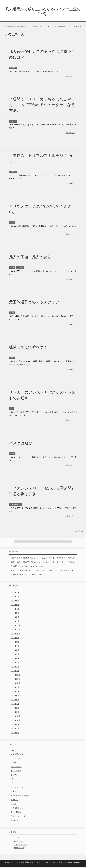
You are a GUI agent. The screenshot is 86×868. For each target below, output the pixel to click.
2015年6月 (15, 734)
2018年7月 (15, 597)
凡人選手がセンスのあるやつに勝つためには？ (29, 567)
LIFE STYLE (16, 751)
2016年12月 (15, 676)
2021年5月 (15, 593)
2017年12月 (15, 626)
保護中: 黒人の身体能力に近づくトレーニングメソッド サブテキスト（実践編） (43, 559)
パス (12, 410)
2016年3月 (15, 705)
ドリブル (13, 173)
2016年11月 (15, 680)
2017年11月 (15, 630)
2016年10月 (15, 684)
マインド (14, 792)
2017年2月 (15, 668)
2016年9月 (15, 688)
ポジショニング (17, 788)
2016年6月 (15, 696)
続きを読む (71, 77)
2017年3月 (15, 663)
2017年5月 (15, 655)
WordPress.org (19, 849)
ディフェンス (16, 768)
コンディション (17, 759)
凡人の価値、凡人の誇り (30, 258)
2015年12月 (15, 717)
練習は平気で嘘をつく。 (30, 348)
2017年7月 (15, 647)
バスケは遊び (21, 444)
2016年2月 (15, 709)
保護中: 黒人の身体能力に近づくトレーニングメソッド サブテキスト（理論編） (43, 563)
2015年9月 (15, 725)
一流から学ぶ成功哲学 (20, 796)
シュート (13, 122)
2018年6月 (15, 602)
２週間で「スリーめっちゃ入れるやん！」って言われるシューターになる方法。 (42, 106)
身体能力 (13, 69)
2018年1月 (15, 622)
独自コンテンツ (17, 809)
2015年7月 (15, 729)
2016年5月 (15, 701)
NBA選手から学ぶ (16, 505)
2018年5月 (15, 606)
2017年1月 (15, 672)
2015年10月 (15, 721)
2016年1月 (15, 713)
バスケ (12, 223)
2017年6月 (15, 651)
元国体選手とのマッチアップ (34, 303)
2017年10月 (15, 635)
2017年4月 (15, 659)
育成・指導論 (16, 813)
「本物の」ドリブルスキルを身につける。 (28, 575)
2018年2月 (15, 618)
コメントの (20, 846)
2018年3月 (15, 614)
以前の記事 (78, 532)
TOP (26, 27)
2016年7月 (15, 692)
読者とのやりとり (18, 817)
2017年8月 (15, 643)
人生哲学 (20, 269)
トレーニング (16, 772)
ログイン (17, 839)
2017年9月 (15, 639)
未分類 (13, 805)
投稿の (18, 842)
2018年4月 (15, 610)
